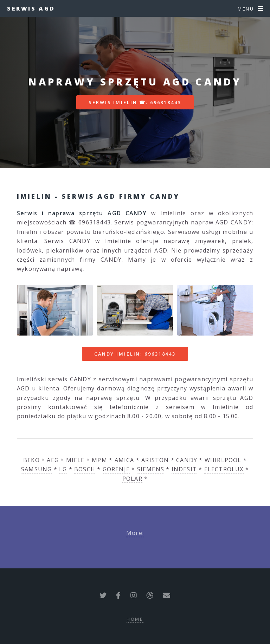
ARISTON (155, 460)
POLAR (132, 479)
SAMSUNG (36, 469)
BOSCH (85, 469)
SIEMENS (151, 469)
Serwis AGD (31, 8)
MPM (99, 460)
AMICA (124, 460)
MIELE (75, 460)
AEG (53, 460)
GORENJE (116, 469)
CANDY (187, 460)
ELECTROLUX (224, 469)
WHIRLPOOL (223, 460)
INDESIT (184, 469)
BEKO (31, 460)
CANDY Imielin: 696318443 (135, 354)
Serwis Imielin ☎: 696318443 (135, 102)
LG (63, 469)
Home (135, 619)
